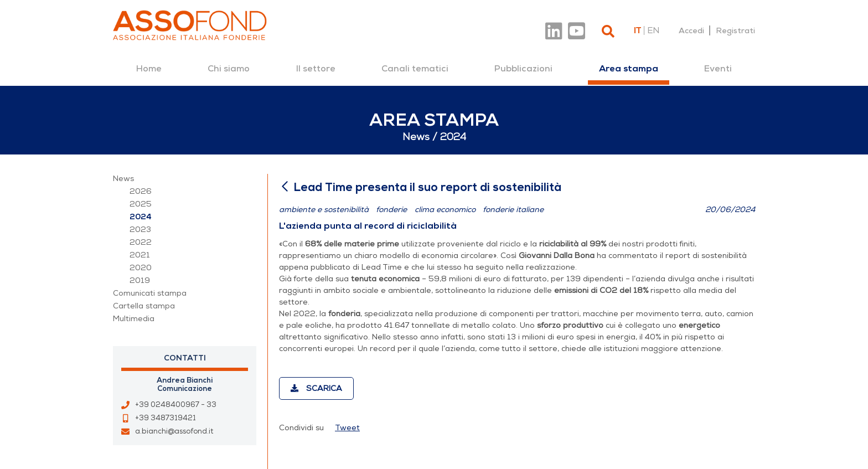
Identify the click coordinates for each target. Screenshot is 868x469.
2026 (141, 191)
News (123, 179)
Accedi (691, 30)
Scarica (316, 388)
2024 (141, 217)
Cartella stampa (144, 306)
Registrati (735, 30)
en (653, 30)
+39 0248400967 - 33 (176, 405)
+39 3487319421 (166, 418)
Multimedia (134, 319)
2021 (140, 255)
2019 (140, 280)
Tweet (347, 428)
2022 (141, 242)
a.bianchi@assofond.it (174, 431)
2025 (141, 204)
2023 (140, 230)
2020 (141, 268)
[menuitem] (149, 69)
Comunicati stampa (150, 293)
